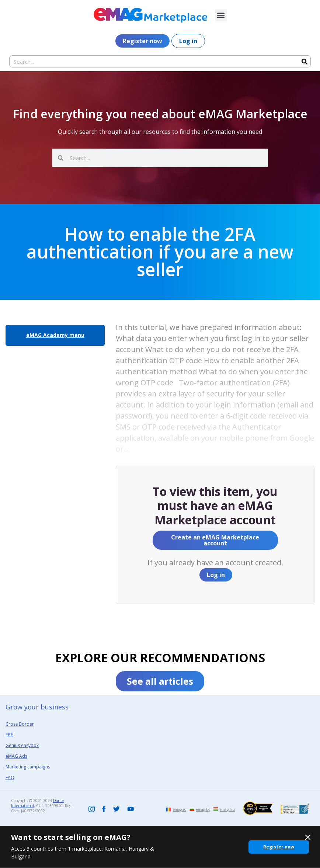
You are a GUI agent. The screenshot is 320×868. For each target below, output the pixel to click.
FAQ (10, 777)
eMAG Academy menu (55, 335)
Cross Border (20, 724)
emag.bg (203, 809)
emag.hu (227, 809)
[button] (221, 15)
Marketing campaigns (28, 767)
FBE (9, 735)
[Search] (304, 61)
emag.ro (180, 809)
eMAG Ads (16, 756)
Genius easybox (22, 745)
